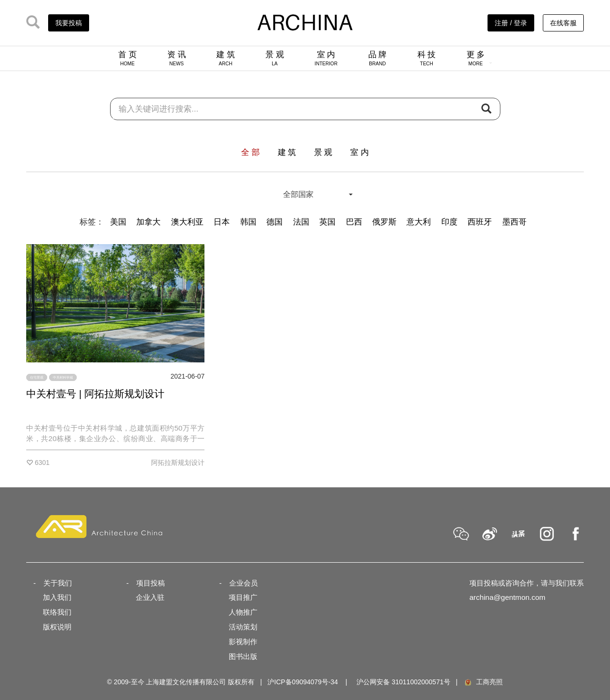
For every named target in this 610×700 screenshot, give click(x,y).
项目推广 (243, 597)
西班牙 (480, 222)
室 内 (326, 58)
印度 (449, 222)
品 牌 (378, 58)
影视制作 (243, 642)
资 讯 (177, 58)
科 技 (427, 58)
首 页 (127, 58)
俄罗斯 (384, 222)
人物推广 (243, 612)
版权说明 (57, 627)
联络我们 (57, 612)
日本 (222, 222)
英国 (327, 222)
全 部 (250, 152)
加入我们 (57, 597)
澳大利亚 (187, 222)
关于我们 (58, 583)
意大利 (419, 222)
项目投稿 (151, 583)
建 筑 (226, 58)
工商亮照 (483, 682)
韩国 (248, 222)
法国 (301, 222)
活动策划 (243, 627)
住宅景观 (37, 377)
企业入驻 (150, 597)
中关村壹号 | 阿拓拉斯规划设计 (95, 394)
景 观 (275, 58)
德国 (274, 222)
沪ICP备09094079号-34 (303, 682)
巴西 (354, 222)
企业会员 (244, 583)
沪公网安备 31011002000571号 (403, 682)
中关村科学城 (63, 377)
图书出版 (243, 656)
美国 (118, 222)
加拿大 (148, 222)
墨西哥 (514, 222)
